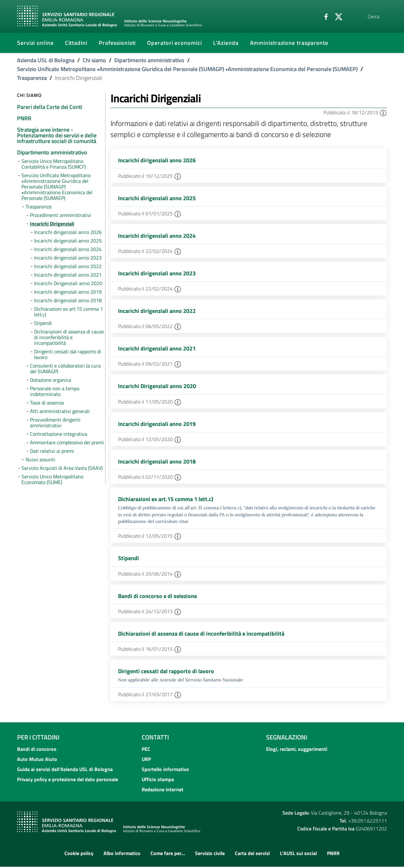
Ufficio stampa (158, 781)
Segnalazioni (287, 739)
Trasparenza (32, 78)
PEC (146, 751)
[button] (383, 112)
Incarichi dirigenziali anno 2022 (157, 311)
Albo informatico (122, 854)
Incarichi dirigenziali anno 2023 (157, 274)
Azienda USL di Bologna (46, 60)
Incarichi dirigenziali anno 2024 (157, 236)
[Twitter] (324, 16)
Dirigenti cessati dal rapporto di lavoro (166, 672)
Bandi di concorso (37, 751)
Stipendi (128, 559)
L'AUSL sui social (298, 854)
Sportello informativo (165, 771)
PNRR (333, 854)
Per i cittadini (38, 739)
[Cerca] (379, 16)
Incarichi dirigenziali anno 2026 (157, 160)
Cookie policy (79, 854)
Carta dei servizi (252, 854)
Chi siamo (94, 60)
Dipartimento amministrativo (149, 60)
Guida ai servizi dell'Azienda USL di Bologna (65, 771)
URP (146, 761)
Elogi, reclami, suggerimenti (297, 751)
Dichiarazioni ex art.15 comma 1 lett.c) (166, 500)
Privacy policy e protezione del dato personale (68, 781)
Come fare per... (168, 854)
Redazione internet (163, 791)
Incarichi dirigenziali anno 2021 (157, 349)
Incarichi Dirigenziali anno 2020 (157, 387)
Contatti (155, 739)
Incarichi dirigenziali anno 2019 (157, 425)
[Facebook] (311, 16)
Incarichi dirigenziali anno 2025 (157, 198)
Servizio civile (210, 854)
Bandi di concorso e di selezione (157, 597)
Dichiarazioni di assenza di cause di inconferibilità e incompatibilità (201, 635)
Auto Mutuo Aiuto (37, 761)
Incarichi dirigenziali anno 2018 (157, 462)
